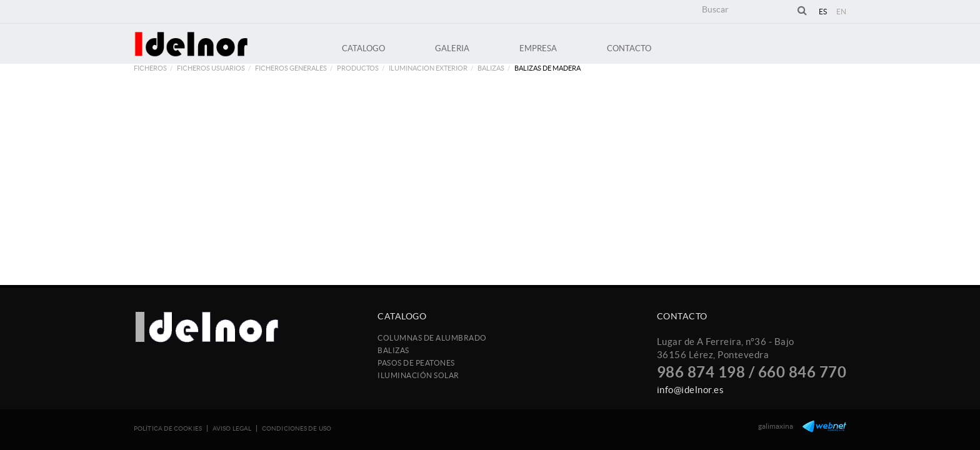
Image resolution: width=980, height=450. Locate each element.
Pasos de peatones (416, 363)
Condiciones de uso (297, 428)
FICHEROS (150, 68)
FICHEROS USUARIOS (211, 68)
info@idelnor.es (691, 390)
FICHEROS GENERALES (291, 68)
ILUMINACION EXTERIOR (428, 68)
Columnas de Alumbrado (432, 338)
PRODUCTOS (358, 68)
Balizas (491, 68)
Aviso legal (232, 428)
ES (823, 12)
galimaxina (776, 426)
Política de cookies (168, 428)
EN (842, 12)
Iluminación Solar (418, 375)
